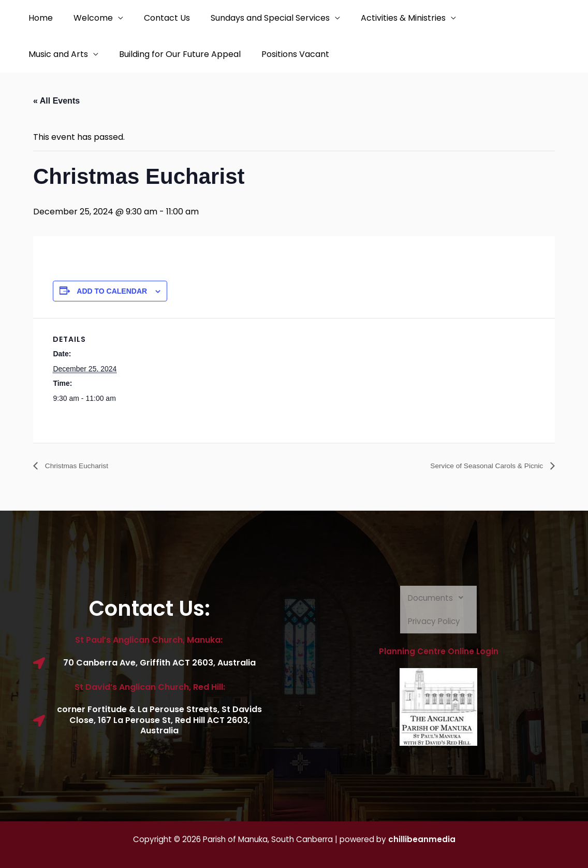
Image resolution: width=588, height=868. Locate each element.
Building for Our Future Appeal (174, 54)
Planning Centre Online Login (438, 652)
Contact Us (157, 18)
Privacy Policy (435, 622)
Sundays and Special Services (256, 18)
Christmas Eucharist (81, 466)
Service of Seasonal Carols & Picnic (478, 466)
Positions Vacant (285, 54)
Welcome (87, 18)
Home (39, 18)
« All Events (56, 101)
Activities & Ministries (385, 18)
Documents (439, 598)
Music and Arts (56, 54)
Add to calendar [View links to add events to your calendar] (112, 291)
